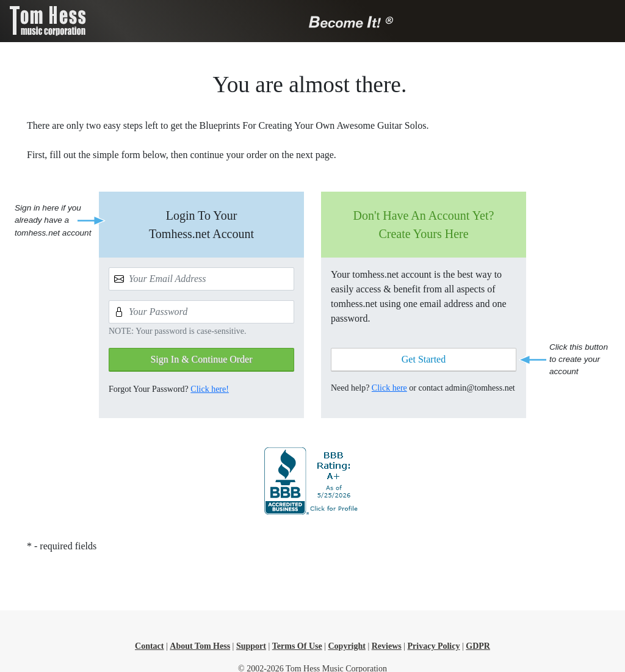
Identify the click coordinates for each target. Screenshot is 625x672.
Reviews (387, 646)
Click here (389, 388)
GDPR (478, 646)
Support (251, 646)
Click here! (210, 389)
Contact (149, 646)
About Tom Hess (200, 646)
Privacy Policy (434, 646)
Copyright (346, 646)
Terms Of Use (297, 646)
